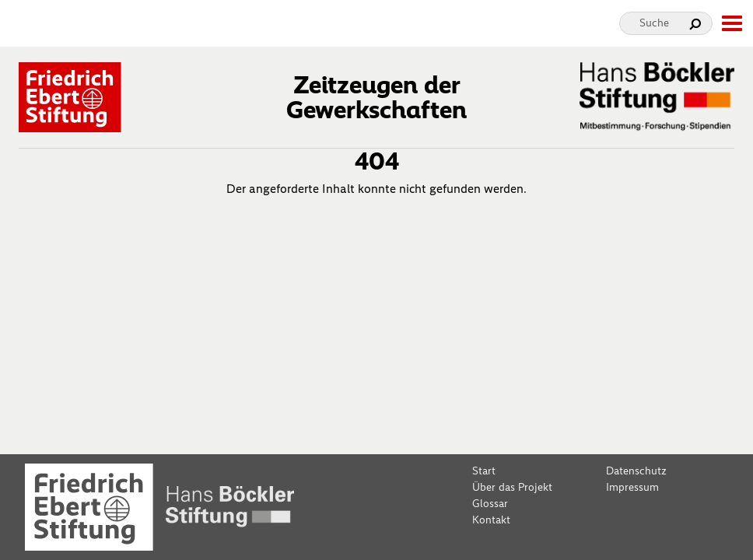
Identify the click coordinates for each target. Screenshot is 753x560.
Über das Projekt (512, 487)
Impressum (632, 487)
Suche (654, 23)
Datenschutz (636, 471)
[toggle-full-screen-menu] (731, 23)
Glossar (490, 504)
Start (484, 471)
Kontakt (491, 520)
